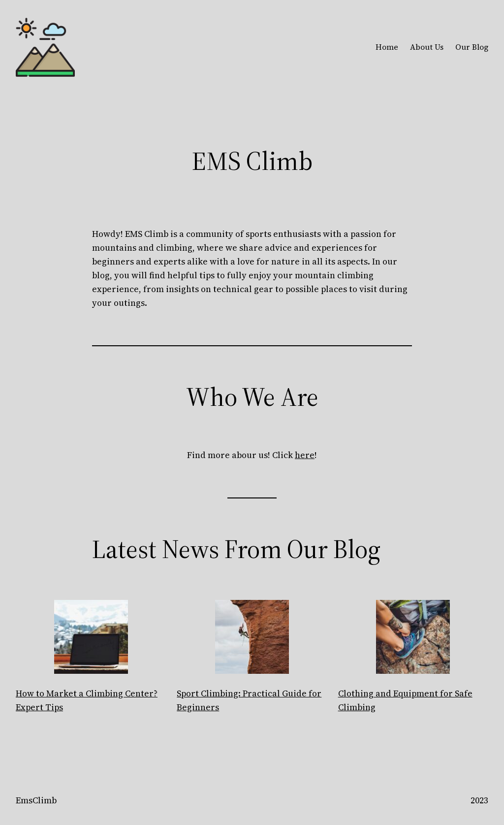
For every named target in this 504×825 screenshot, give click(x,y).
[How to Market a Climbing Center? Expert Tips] (91, 639)
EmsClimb (36, 800)
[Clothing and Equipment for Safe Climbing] (413, 639)
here (305, 455)
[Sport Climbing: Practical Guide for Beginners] (252, 639)
